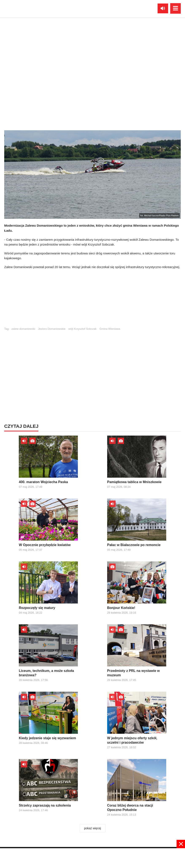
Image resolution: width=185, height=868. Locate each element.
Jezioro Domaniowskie (52, 329)
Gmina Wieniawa (110, 329)
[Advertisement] (93, 300)
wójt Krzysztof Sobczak (82, 329)
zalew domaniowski (23, 329)
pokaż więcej (92, 828)
